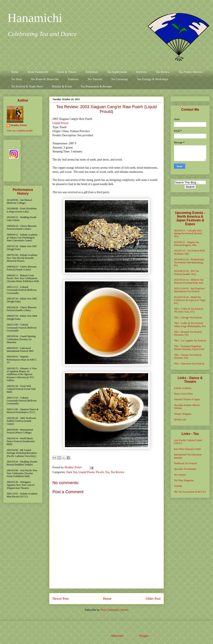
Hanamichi (35, 18)
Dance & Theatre (67, 72)
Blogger (144, 636)
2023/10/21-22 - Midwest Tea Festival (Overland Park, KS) (189, 281)
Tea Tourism (95, 79)
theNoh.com (180, 420)
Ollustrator (117, 636)
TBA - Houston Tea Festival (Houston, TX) (188, 333)
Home (15, 72)
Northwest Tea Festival (185, 463)
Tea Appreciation (117, 72)
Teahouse (73, 79)
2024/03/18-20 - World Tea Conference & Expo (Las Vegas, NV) (190, 300)
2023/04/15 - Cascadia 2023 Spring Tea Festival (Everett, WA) (188, 234)
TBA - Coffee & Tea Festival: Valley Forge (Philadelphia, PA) (190, 325)
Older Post (153, 599)
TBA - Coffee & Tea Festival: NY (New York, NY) (189, 310)
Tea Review (163, 72)
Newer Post (61, 599)
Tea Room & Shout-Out (45, 79)
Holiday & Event (62, 86)
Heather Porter (73, 467)
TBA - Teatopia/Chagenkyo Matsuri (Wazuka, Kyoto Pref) (189, 348)
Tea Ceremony (120, 79)
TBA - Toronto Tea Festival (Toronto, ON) (188, 356)
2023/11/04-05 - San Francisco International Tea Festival (189, 290)
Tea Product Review (190, 72)
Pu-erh (100, 472)
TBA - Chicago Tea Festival (188, 318)
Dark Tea (72, 472)
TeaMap (178, 486)
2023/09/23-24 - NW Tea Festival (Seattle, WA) (186, 272)
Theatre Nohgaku (183, 414)
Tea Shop (16, 79)
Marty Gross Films (183, 394)
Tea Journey (180, 475)
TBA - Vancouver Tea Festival (189, 364)
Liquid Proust (60, 123)
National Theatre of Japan (187, 399)
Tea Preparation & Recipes (96, 86)
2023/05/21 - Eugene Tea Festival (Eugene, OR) (186, 244)
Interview (141, 72)
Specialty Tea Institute (185, 469)
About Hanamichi (37, 72)
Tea (107, 472)
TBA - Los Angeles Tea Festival (190, 341)
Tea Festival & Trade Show (27, 86)
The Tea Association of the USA (190, 492)
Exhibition (92, 72)
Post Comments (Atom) (115, 610)
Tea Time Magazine (184, 480)
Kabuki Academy (183, 388)
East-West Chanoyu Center (187, 449)
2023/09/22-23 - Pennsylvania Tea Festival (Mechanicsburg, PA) (189, 262)
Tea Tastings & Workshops (152, 79)
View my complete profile (20, 131)
